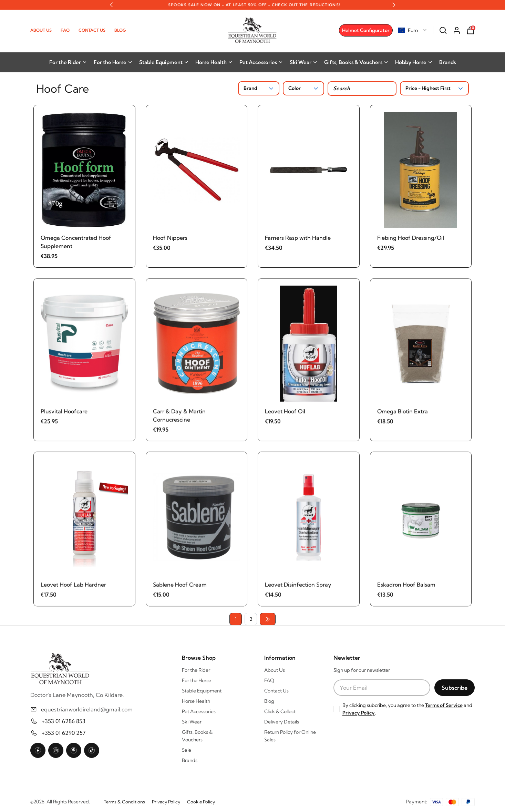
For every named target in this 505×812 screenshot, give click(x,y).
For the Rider (68, 62)
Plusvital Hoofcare (64, 414)
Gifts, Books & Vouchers (356, 62)
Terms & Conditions (124, 802)
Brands (447, 62)
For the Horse (113, 62)
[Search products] (362, 89)
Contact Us (92, 30)
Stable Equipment (164, 62)
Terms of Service (444, 705)
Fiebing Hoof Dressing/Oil (411, 238)
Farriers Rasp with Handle (298, 238)
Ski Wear (303, 62)
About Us (41, 30)
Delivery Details (282, 722)
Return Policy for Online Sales (290, 736)
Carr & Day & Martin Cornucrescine (179, 418)
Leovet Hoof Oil (285, 414)
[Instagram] (56, 750)
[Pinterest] (74, 750)
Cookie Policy (201, 802)
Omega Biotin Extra (403, 414)
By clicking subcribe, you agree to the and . (407, 709)
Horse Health (214, 62)
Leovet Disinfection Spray (298, 587)
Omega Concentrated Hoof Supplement (76, 242)
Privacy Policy (359, 713)
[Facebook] (38, 750)
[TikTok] (92, 750)
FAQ (65, 30)
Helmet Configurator (366, 30)
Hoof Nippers (170, 238)
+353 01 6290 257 (64, 733)
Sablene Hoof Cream (180, 587)
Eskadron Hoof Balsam (406, 587)
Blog (120, 30)
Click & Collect (280, 711)
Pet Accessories (261, 62)
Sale (187, 750)
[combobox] (413, 30)
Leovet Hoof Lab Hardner (73, 587)
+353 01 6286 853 (64, 721)
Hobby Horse (414, 62)
